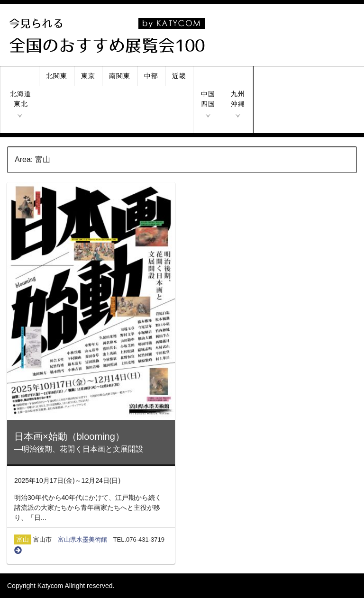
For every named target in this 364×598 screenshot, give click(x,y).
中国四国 (208, 99)
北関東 (57, 76)
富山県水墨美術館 (82, 539)
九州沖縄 (238, 99)
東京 (88, 76)
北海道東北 (21, 99)
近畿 (179, 76)
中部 (151, 76)
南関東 (120, 76)
